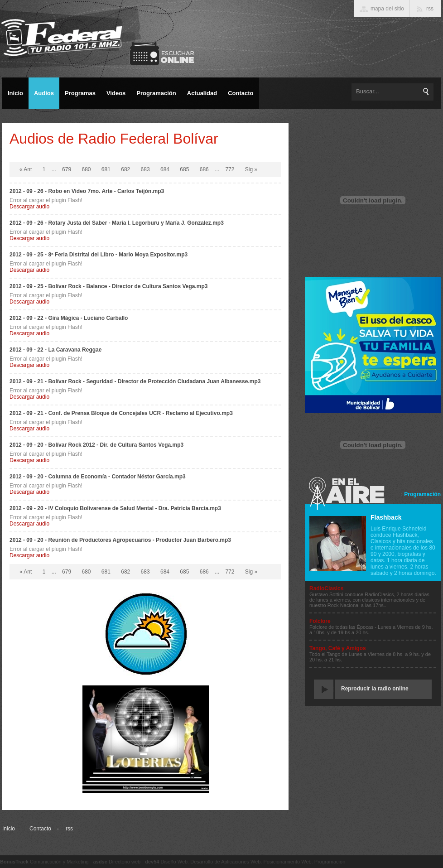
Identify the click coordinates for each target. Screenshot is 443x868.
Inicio (9, 829)
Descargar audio (29, 207)
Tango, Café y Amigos (338, 648)
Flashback (386, 517)
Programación (422, 494)
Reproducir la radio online (375, 689)
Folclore (320, 621)
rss (69, 829)
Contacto (40, 829)
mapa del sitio (387, 9)
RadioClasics (326, 588)
